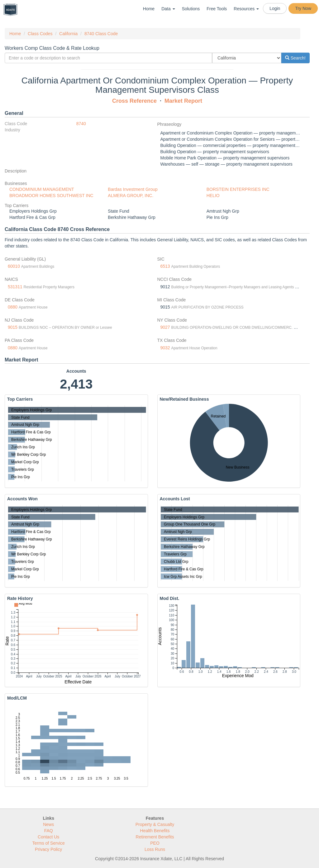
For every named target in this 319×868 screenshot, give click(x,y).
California (68, 34)
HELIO (213, 196)
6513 (165, 266)
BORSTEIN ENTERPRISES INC (238, 189)
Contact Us (48, 837)
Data (168, 9)
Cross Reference (134, 101)
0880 (13, 307)
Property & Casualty (155, 824)
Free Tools (217, 9)
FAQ (49, 831)
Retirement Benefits (155, 837)
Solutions (191, 9)
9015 (13, 327)
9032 (165, 348)
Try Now (303, 8)
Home (149, 9)
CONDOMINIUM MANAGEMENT (42, 189)
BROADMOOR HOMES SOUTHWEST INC (51, 196)
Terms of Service (49, 843)
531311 (15, 287)
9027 (165, 327)
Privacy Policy (48, 849)
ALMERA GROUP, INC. (131, 196)
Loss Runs (155, 849)
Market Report (183, 101)
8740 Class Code (101, 34)
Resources (246, 9)
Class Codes (40, 34)
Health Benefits (155, 831)
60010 (14, 266)
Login (275, 8)
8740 (81, 124)
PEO (155, 843)
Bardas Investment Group (133, 189)
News (48, 824)
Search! (295, 58)
